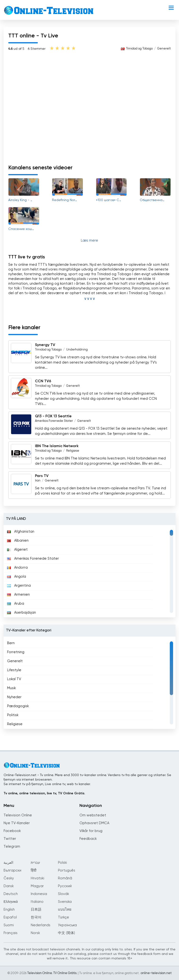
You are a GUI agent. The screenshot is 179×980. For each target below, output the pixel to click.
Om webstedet (93, 815)
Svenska (65, 902)
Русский (65, 886)
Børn (11, 643)
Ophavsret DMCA (94, 823)
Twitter (10, 839)
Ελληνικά (11, 902)
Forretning (16, 652)
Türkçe (63, 917)
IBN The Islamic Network (57, 446)
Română (65, 878)
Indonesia (39, 894)
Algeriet (17, 550)
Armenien (18, 595)
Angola (17, 577)
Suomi (9, 925)
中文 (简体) (66, 933)
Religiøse (73, 451)
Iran (38, 481)
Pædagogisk (18, 706)
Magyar (37, 886)
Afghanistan (21, 532)
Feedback (88, 839)
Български (12, 870)
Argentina (19, 586)
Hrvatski (37, 878)
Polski (62, 863)
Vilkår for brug (91, 831)
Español (10, 917)
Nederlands (41, 925)
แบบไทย (65, 910)
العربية (8, 863)
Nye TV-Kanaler (17, 823)
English (9, 910)
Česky (9, 878)
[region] (89, 571)
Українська (67, 925)
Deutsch (11, 894)
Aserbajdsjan (22, 613)
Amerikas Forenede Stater (54, 421)
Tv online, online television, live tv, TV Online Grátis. (44, 793)
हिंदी (34, 870)
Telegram (12, 847)
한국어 (36, 917)
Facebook (12, 831)
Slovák (63, 894)
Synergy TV (45, 345)
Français (11, 933)
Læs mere (89, 241)
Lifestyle (14, 670)
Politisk (13, 715)
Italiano (37, 902)
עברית (35, 863)
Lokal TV (14, 679)
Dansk (9, 886)
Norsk (35, 933)
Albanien (18, 541)
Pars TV (42, 476)
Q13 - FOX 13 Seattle (53, 416)
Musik (11, 688)
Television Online (18, 815)
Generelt (164, 49)
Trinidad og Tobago (139, 49)
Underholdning (77, 350)
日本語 (36, 910)
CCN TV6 (43, 381)
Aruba (16, 604)
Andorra (17, 568)
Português (67, 870)
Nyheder (14, 697)
